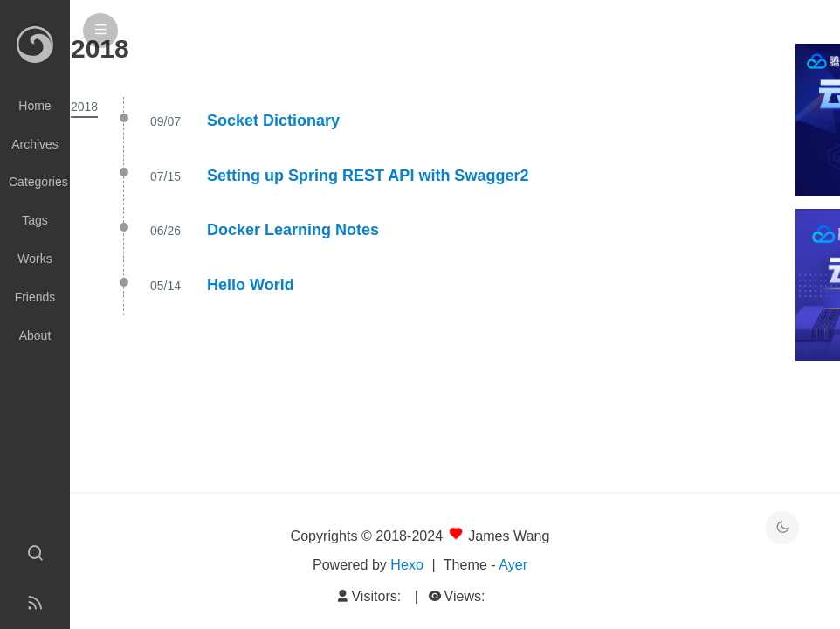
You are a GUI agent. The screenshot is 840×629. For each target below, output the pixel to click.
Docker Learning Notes (293, 230)
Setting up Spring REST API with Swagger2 (368, 176)
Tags (35, 220)
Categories (38, 182)
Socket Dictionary (273, 121)
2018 (84, 107)
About (35, 335)
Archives (35, 144)
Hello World (251, 285)
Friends (35, 297)
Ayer (513, 564)
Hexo (407, 564)
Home (34, 106)
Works (34, 259)
